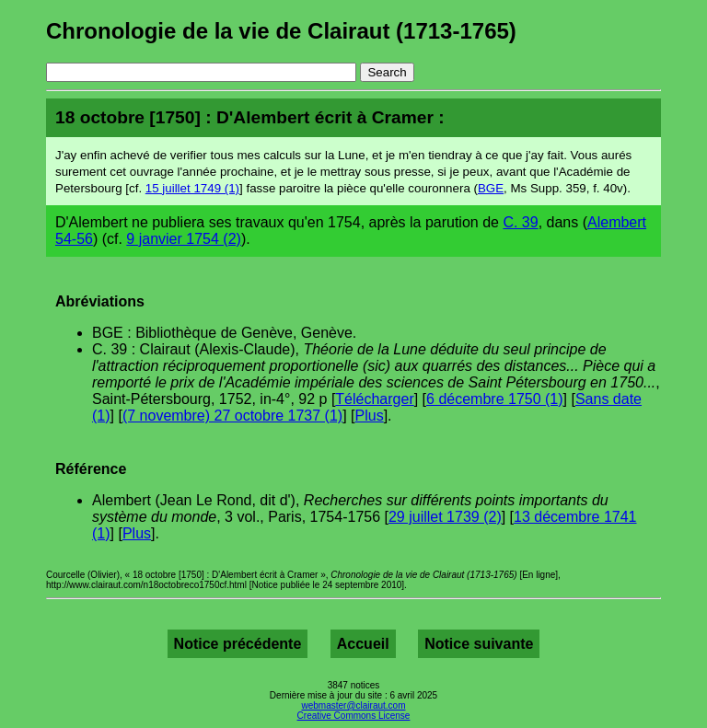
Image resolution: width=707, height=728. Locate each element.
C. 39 (520, 222)
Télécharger (374, 399)
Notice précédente (238, 644)
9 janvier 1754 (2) (184, 239)
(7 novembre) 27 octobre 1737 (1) (232, 416)
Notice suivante (479, 644)
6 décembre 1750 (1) (495, 399)
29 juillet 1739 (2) (445, 517)
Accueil (363, 644)
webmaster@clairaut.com (354, 705)
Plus (370, 416)
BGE (491, 188)
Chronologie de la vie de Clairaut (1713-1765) (281, 31)
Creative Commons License (354, 716)
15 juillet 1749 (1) (192, 188)
